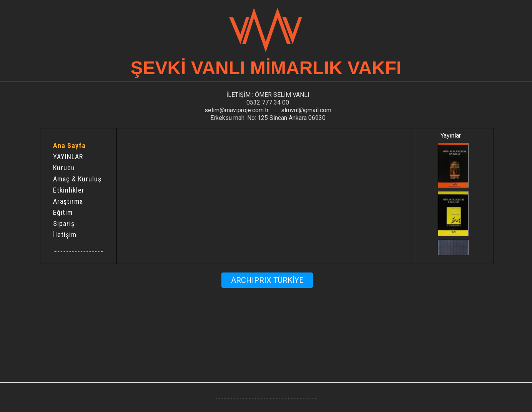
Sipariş (64, 224)
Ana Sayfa (69, 146)
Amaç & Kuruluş (77, 179)
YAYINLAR (68, 157)
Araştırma (68, 201)
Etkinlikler (69, 190)
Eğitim (63, 213)
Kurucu (64, 168)
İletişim (65, 235)
